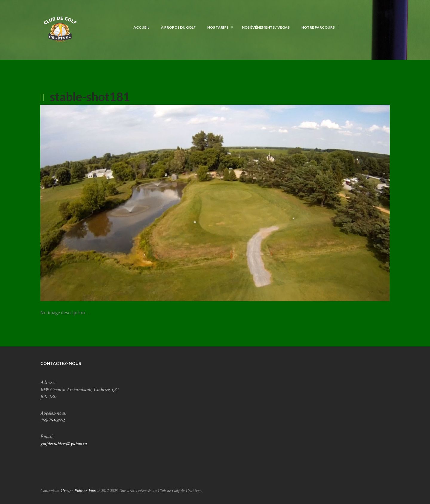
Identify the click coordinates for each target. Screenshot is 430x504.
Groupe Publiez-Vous (78, 491)
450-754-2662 (52, 420)
